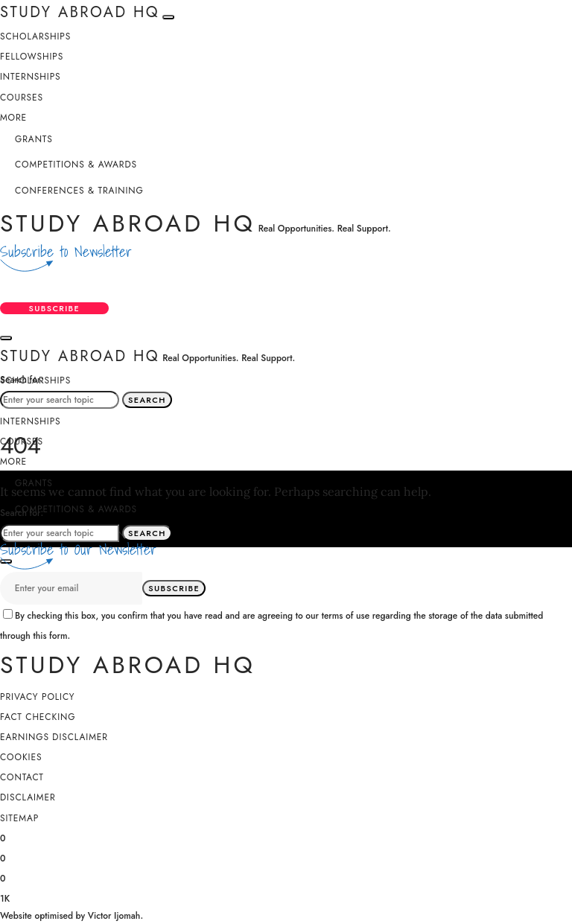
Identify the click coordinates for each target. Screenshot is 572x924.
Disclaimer (28, 799)
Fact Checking (38, 718)
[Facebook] (3, 838)
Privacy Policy (37, 698)
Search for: (22, 380)
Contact (22, 779)
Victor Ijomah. (115, 917)
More (13, 118)
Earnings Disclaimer (54, 738)
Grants (34, 139)
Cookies (21, 758)
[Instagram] (3, 879)
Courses (22, 98)
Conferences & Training (79, 191)
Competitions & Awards (76, 165)
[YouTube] (5, 899)
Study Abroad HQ (128, 223)
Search (147, 401)
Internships (31, 77)
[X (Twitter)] (3, 858)
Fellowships (32, 57)
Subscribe (55, 309)
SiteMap (19, 819)
